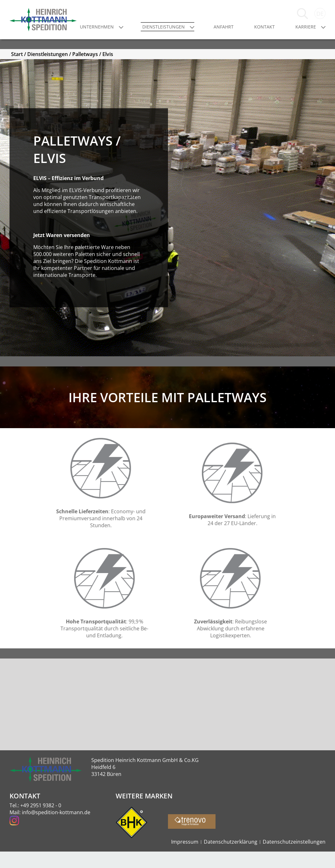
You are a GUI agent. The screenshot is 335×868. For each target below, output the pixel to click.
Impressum (185, 858)
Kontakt (270, 35)
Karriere (306, 35)
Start (17, 92)
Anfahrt (235, 35)
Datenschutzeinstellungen (294, 858)
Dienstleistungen (181, 35)
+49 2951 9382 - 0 (41, 822)
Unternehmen (120, 35)
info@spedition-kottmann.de (56, 829)
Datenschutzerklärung (231, 858)
